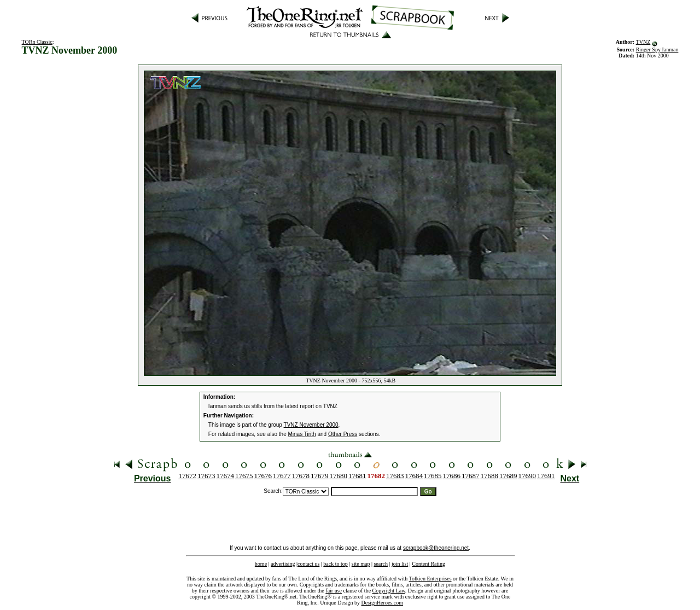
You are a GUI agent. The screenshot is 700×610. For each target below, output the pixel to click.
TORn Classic (37, 42)
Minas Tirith (302, 434)
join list (400, 564)
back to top (335, 564)
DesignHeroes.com (382, 603)
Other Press (343, 434)
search (381, 564)
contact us (308, 564)
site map (361, 564)
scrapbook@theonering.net (436, 548)
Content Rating (428, 564)
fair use (334, 591)
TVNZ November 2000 (311, 425)
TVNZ (643, 42)
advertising (283, 564)
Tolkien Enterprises (430, 579)
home (261, 564)
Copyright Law (389, 591)
